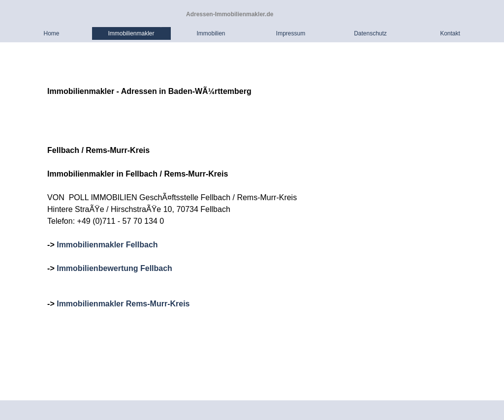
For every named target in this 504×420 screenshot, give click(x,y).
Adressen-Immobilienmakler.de (230, 14)
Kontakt (450, 33)
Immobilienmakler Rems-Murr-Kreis (123, 304)
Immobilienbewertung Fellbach (114, 268)
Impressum (291, 33)
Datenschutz (370, 33)
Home (51, 33)
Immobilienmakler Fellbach (107, 245)
